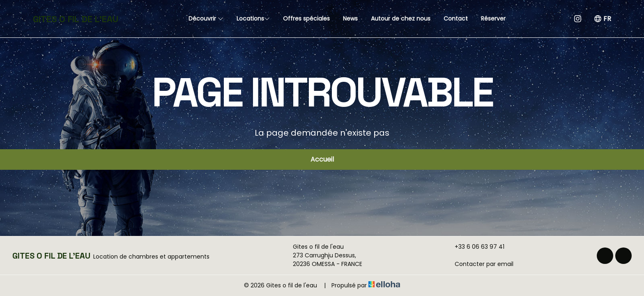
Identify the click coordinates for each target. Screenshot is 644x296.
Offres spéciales (306, 18)
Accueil (322, 159)
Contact (456, 18)
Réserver (493, 18)
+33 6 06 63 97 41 (475, 247)
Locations (253, 18)
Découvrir (206, 18)
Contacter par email (479, 264)
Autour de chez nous (401, 18)
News (350, 18)
